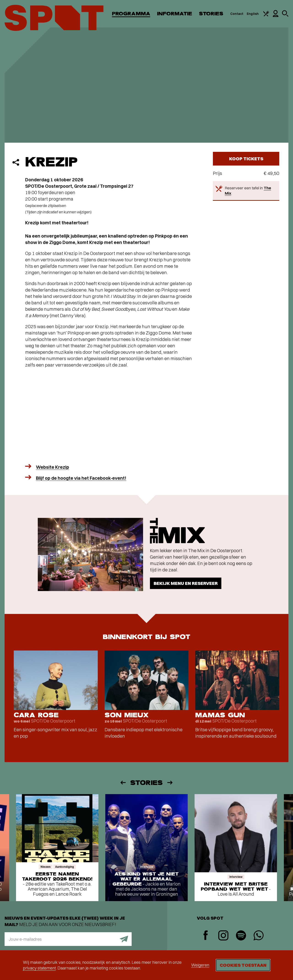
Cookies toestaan (243, 965)
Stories (211, 14)
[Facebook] (206, 936)
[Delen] (16, 162)
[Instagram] (223, 936)
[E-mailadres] (68, 939)
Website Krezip (53, 467)
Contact (237, 14)
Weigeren (200, 965)
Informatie (175, 14)
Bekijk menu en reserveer (186, 583)
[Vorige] (123, 783)
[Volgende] (170, 783)
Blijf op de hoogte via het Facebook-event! (81, 478)
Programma (131, 14)
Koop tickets (246, 159)
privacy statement (39, 968)
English (253, 14)
